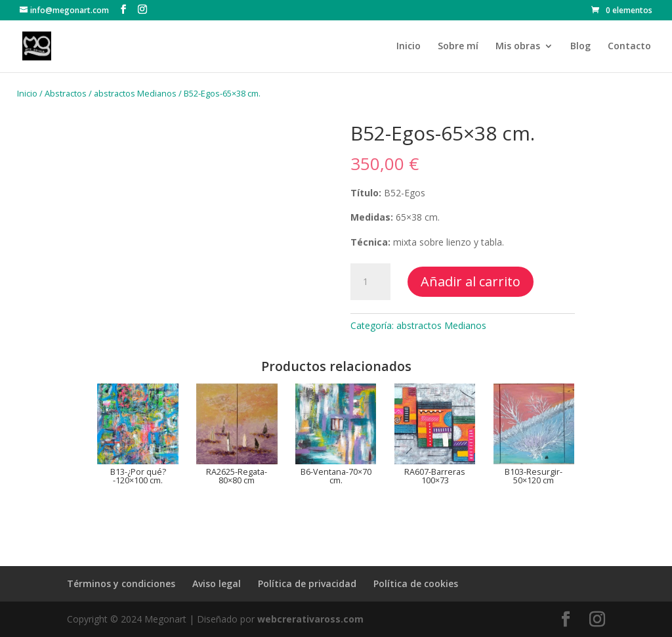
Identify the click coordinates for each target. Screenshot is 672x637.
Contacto (629, 47)
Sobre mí (458, 47)
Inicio (409, 47)
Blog (580, 47)
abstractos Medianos (135, 93)
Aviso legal (217, 583)
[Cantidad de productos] (370, 282)
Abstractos (66, 93)
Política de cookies (416, 583)
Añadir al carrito (471, 281)
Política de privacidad (307, 583)
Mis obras (518, 47)
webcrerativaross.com (310, 619)
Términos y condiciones (121, 583)
